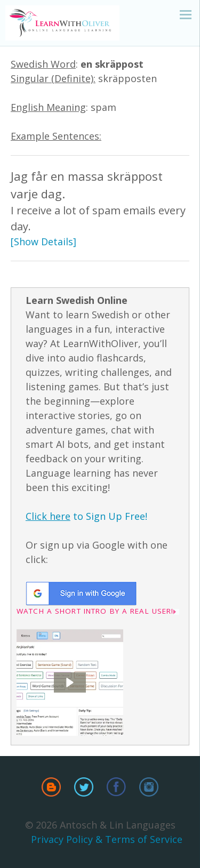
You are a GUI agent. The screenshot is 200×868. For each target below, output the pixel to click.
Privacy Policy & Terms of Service (107, 839)
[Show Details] (43, 242)
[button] (70, 682)
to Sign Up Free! (86, 516)
